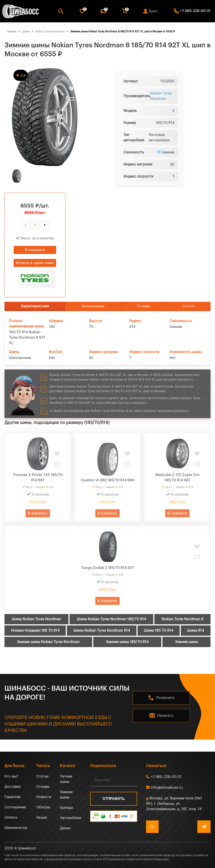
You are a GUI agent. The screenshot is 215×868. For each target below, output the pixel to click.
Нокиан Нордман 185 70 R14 (35, 631)
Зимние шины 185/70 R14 (127, 642)
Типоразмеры (93, 306)
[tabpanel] (45, 117)
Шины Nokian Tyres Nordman (36, 619)
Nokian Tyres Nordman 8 (182, 619)
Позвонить (165, 698)
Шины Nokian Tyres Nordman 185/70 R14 (111, 619)
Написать (165, 716)
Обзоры (43, 807)
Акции (42, 818)
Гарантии (12, 797)
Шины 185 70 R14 (159, 631)
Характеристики (35, 306)
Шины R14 (196, 631)
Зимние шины (186, 642)
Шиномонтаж (16, 828)
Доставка (13, 787)
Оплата (11, 818)
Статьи (188, 306)
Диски (65, 828)
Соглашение (15, 807)
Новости (44, 797)
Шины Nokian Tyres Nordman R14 (102, 631)
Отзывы (143, 306)
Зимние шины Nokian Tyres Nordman (48, 642)
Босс (153, 11)
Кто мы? (11, 776)
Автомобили (71, 818)
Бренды (66, 808)
